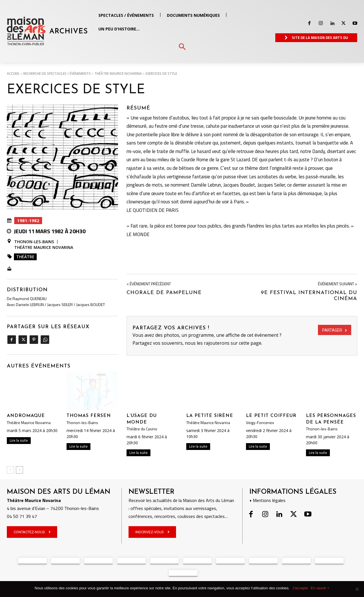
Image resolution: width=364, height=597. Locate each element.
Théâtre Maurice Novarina (118, 74)
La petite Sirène (210, 416)
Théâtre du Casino (142, 429)
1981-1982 (28, 221)
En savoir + (320, 588)
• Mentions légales (267, 500)
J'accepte (300, 588)
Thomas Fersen (89, 416)
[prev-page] (10, 470)
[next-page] (19, 470)
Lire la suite (19, 441)
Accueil (13, 74)
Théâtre (25, 257)
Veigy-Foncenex (260, 423)
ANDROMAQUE (26, 416)
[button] (182, 47)
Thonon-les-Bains (34, 242)
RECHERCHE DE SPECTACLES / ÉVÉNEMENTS (57, 74)
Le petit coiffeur (271, 416)
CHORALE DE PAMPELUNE (164, 293)
